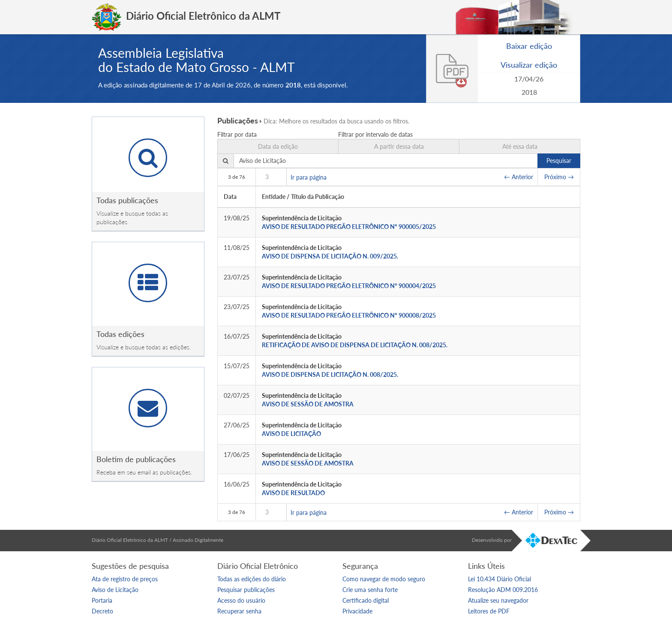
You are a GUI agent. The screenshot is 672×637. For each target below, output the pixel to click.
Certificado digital (366, 600)
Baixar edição (529, 46)
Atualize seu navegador (498, 600)
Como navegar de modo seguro (384, 579)
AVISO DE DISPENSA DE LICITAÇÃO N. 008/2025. (330, 374)
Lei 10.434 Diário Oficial (499, 579)
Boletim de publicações (136, 459)
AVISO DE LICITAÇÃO (291, 434)
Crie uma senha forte (370, 590)
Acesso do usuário (241, 600)
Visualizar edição (529, 65)
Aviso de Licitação (115, 590)
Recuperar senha (239, 611)
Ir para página (309, 177)
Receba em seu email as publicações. (144, 472)
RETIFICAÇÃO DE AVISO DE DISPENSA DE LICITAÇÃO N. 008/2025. (355, 345)
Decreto (102, 611)
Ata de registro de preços (125, 579)
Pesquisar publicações (246, 590)
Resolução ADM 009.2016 (503, 590)
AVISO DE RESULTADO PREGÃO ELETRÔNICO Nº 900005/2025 (349, 227)
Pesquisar (559, 161)
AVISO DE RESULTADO (293, 493)
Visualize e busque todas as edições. (144, 347)
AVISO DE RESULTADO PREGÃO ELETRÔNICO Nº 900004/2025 (349, 286)
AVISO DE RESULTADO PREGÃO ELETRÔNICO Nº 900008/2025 (349, 315)
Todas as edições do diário (252, 579)
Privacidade (357, 611)
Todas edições (120, 334)
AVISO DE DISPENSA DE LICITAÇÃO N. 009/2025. (330, 256)
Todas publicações (127, 200)
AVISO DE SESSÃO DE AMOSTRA (308, 404)
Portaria (102, 600)
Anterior (519, 177)
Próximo (559, 177)
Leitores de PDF (489, 611)
